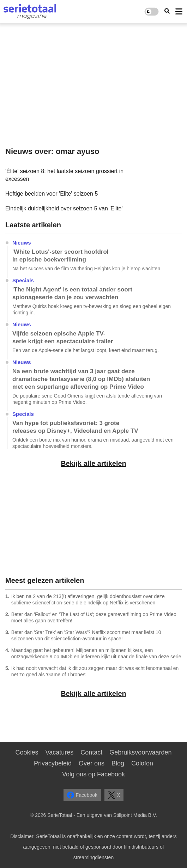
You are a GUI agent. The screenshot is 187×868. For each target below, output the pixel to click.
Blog (118, 763)
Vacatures (60, 752)
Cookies (27, 752)
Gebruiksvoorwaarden (140, 752)
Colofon (142, 763)
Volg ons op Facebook (93, 774)
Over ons (92, 763)
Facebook (82, 795)
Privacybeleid (53, 763)
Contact (91, 752)
